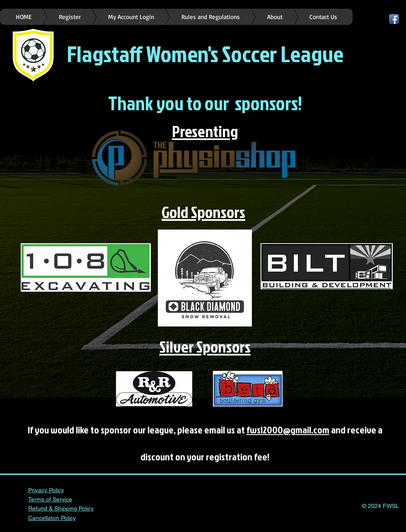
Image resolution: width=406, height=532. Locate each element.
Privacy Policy (46, 490)
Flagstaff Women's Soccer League (205, 54)
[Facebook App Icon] (394, 19)
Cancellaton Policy (52, 518)
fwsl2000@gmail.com (288, 430)
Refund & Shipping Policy (61, 508)
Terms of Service (50, 499)
